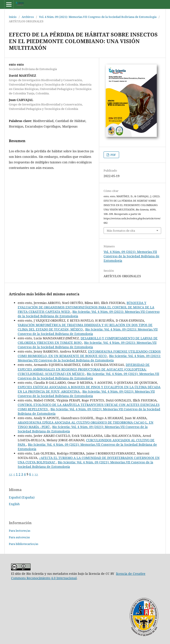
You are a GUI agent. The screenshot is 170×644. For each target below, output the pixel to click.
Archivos (28, 17)
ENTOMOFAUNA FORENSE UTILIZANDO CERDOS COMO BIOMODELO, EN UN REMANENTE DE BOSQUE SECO (89, 354)
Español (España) (22, 497)
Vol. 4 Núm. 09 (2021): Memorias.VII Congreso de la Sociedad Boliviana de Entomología (98, 17)
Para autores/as (19, 537)
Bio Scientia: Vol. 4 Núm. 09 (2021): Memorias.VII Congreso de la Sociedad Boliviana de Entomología (88, 332)
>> (36, 474)
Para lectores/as (20, 531)
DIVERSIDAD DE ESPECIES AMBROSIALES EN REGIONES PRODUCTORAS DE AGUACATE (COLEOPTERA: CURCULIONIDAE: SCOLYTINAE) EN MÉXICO (84, 369)
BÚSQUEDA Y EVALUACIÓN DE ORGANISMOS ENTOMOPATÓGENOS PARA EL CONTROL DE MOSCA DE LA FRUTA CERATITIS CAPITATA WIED (86, 307)
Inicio (13, 17)
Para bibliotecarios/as (24, 544)
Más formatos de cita (121, 231)
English (14, 504)
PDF (113, 155)
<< (11, 474)
